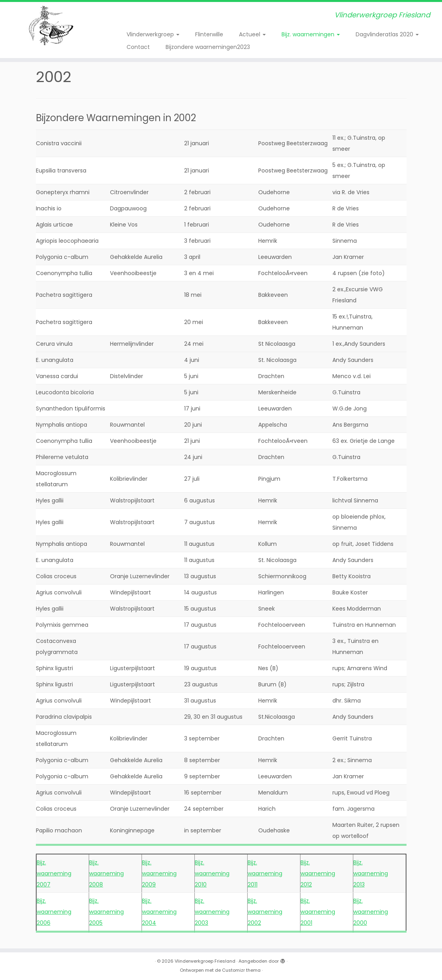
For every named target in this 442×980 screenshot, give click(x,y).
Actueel (252, 34)
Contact (138, 47)
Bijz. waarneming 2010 (212, 873)
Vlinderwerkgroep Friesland (205, 961)
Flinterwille (209, 34)
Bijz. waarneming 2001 (318, 912)
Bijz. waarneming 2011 (265, 873)
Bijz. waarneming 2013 (371, 873)
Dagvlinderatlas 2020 (387, 34)
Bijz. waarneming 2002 (265, 912)
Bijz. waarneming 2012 (318, 873)
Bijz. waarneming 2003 (212, 912)
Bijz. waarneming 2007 (54, 873)
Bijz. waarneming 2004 (159, 912)
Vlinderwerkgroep (153, 34)
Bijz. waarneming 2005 (106, 912)
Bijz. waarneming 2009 (159, 873)
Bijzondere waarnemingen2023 (208, 47)
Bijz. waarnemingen (311, 34)
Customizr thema (241, 970)
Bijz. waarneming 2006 (54, 912)
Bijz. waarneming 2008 (106, 873)
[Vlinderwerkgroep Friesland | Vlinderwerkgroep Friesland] (52, 26)
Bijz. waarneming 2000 (371, 912)
